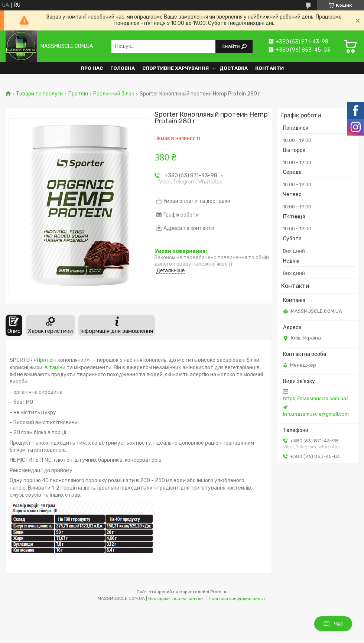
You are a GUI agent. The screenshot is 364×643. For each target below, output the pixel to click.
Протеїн (78, 94)
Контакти (269, 68)
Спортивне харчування (175, 68)
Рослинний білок (114, 94)
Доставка (234, 68)
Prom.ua (219, 592)
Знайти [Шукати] (231, 46)
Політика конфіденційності (238, 598)
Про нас (92, 68)
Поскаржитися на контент (177, 598)
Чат (333, 624)
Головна (123, 68)
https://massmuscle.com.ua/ (316, 398)
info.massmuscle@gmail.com (316, 414)
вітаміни (55, 368)
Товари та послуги (39, 94)
